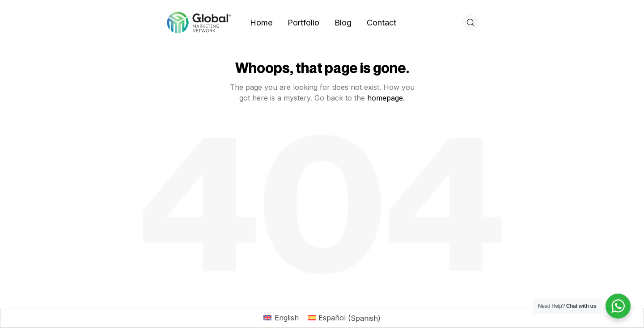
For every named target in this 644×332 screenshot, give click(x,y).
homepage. (386, 98)
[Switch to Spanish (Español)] (344, 318)
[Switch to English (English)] (281, 318)
